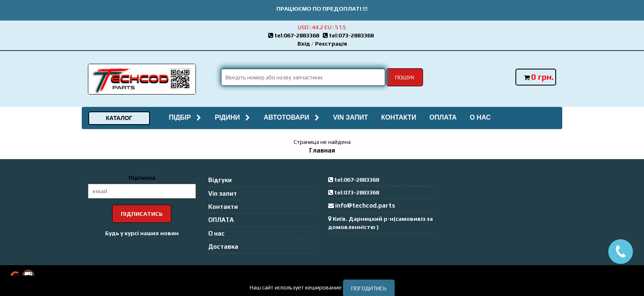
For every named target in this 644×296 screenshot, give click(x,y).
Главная (322, 150)
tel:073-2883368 (350, 35)
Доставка (223, 246)
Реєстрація (331, 44)
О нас (480, 117)
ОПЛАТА (443, 117)
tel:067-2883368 (296, 35)
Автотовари (292, 117)
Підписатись (142, 214)
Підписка (142, 178)
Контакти (399, 117)
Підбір (185, 117)
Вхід (304, 44)
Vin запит (351, 117)
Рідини (233, 117)
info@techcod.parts (365, 205)
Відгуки (220, 180)
